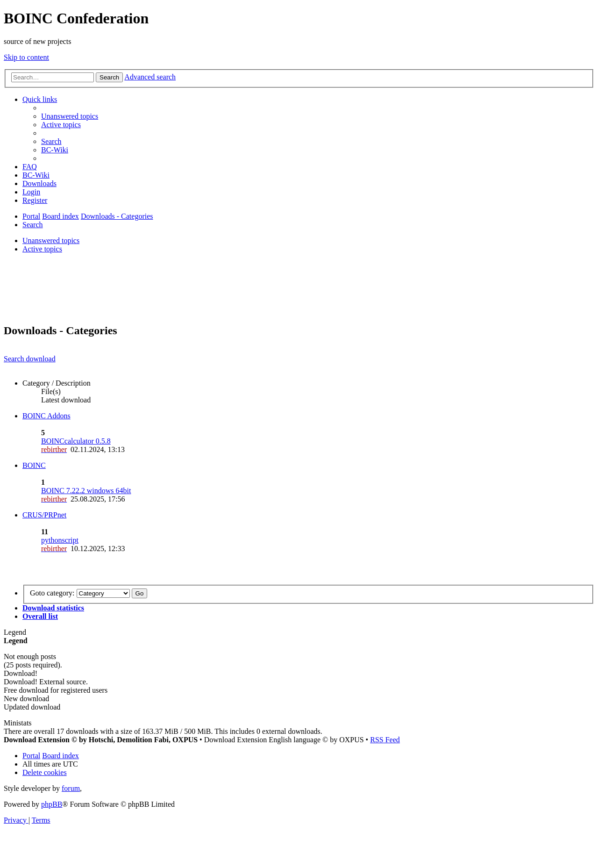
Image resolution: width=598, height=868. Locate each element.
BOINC (34, 465)
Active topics (42, 249)
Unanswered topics (51, 240)
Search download (30, 359)
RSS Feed (385, 740)
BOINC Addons (46, 416)
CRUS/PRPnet (44, 515)
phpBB (52, 804)
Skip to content (26, 57)
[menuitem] (70, 116)
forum (71, 788)
